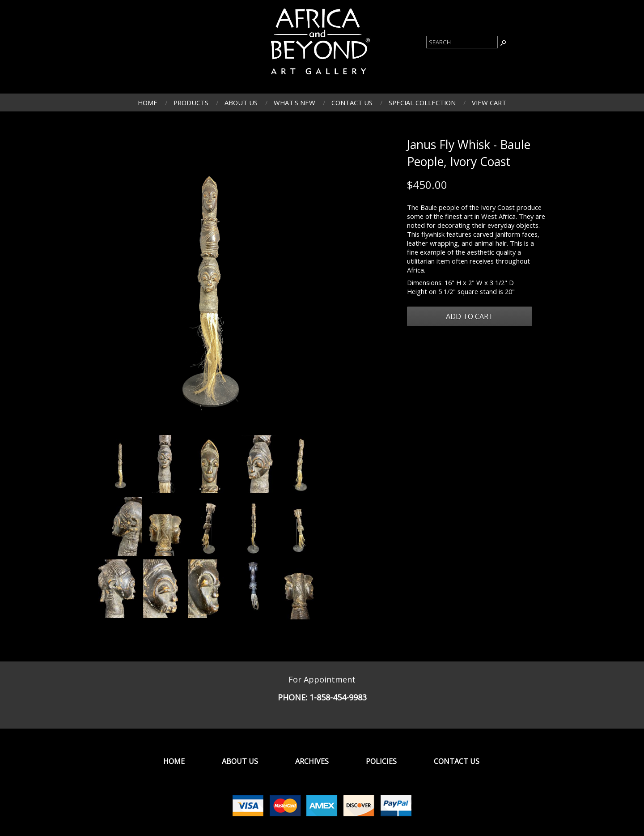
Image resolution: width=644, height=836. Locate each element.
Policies (381, 761)
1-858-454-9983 (338, 697)
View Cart (489, 102)
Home (148, 102)
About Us (241, 102)
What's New (294, 102)
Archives (312, 761)
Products (191, 102)
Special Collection (422, 102)
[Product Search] (462, 42)
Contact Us (352, 102)
